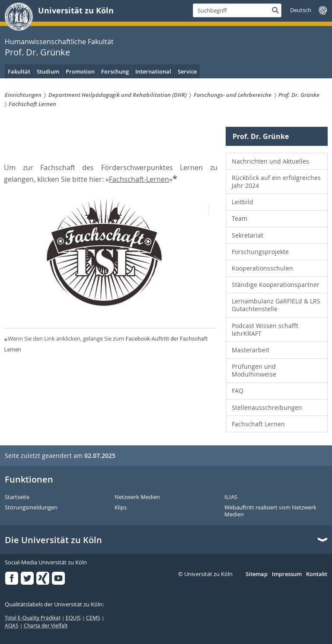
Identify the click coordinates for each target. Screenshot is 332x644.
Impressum (287, 574)
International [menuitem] (153, 71)
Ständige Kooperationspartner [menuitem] (276, 285)
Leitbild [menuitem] (243, 202)
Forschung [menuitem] (115, 71)
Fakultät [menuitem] (19, 71)
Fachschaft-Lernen (139, 179)
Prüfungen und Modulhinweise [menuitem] (254, 370)
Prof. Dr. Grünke (37, 52)
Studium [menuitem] (48, 71)
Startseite (17, 497)
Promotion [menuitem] (80, 71)
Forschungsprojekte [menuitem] (260, 252)
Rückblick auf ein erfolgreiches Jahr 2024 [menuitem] (276, 182)
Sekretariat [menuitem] (247, 235)
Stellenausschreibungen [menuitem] (267, 407)
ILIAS (231, 497)
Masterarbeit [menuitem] (251, 350)
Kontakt (317, 574)
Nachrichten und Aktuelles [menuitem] (270, 161)
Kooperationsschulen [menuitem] (262, 268)
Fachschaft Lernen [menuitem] (258, 424)
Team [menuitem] (239, 218)
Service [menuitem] (187, 71)
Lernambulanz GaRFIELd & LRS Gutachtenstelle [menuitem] (276, 305)
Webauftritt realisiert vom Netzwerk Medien (270, 511)
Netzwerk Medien (137, 497)
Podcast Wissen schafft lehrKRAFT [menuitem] (265, 330)
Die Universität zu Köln (53, 540)
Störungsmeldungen (31, 508)
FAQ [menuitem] (238, 391)
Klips (121, 508)
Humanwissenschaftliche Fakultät (59, 42)
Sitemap (257, 574)
